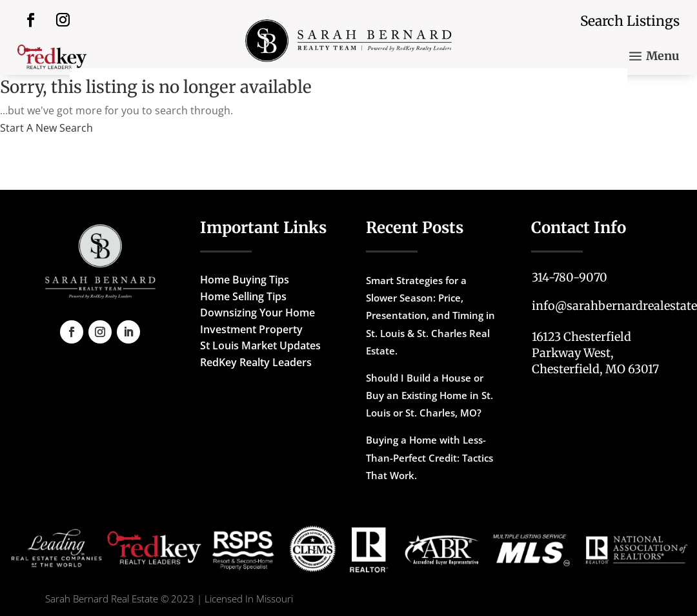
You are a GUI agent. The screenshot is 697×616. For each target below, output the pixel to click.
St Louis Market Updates (260, 345)
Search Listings (630, 21)
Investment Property (251, 329)
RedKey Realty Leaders (256, 362)
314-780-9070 (570, 277)
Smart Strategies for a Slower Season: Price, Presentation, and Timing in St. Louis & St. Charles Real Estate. (430, 315)
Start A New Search (46, 128)
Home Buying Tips (245, 280)
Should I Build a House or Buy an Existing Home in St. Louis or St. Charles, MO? (429, 395)
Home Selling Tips (243, 296)
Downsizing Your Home (258, 313)
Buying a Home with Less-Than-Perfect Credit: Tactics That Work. (429, 457)
